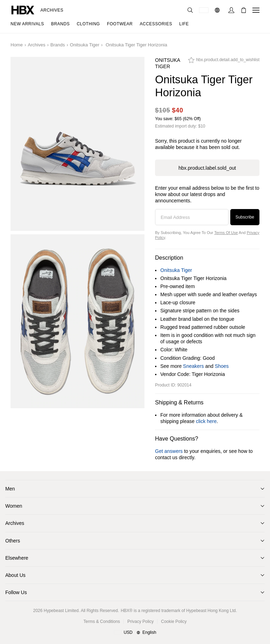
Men (10, 489)
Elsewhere (17, 558)
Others (13, 541)
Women (14, 506)
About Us (15, 575)
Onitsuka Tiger (85, 45)
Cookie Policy (174, 622)
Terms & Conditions (102, 622)
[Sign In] (231, 10)
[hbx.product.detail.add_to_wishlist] (224, 62)
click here (206, 421)
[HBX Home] (23, 10)
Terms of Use (226, 233)
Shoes (222, 366)
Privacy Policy (140, 622)
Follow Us (16, 592)
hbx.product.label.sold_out (207, 168)
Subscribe (245, 217)
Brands (57, 45)
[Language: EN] (218, 10)
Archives (52, 10)
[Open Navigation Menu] (256, 10)
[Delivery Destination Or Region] (204, 10)
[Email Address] (192, 217)
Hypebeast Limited (61, 611)
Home (17, 45)
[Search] (190, 10)
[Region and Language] (135, 633)
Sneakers (194, 366)
